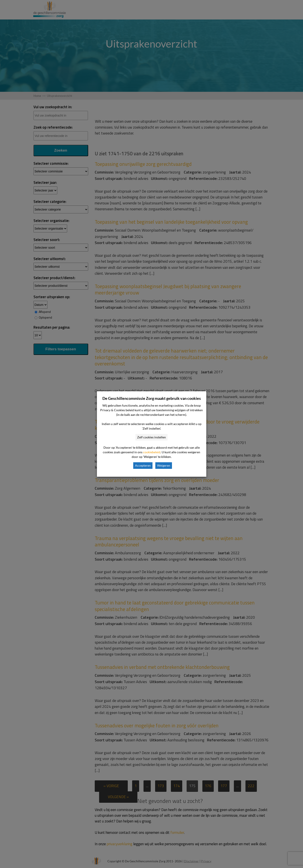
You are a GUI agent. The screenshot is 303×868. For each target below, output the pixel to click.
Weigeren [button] (164, 465)
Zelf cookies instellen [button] (151, 437)
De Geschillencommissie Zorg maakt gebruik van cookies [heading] (152, 398)
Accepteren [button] (143, 465)
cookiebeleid (152, 452)
